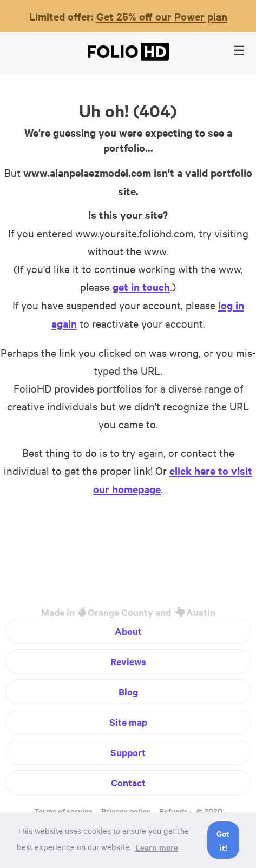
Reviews (128, 661)
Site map (128, 722)
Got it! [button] (223, 840)
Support (128, 752)
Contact (128, 783)
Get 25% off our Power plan (162, 16)
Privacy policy (126, 810)
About (128, 631)
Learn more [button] (157, 847)
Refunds (173, 810)
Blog (128, 692)
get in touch (141, 287)
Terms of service (63, 810)
